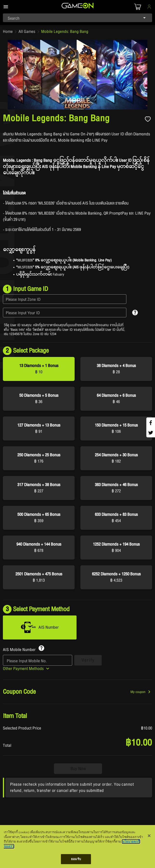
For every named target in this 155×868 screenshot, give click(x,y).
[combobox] (77, 18)
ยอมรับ (76, 859)
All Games (27, 32)
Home (8, 32)
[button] (141, 693)
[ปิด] (149, 836)
